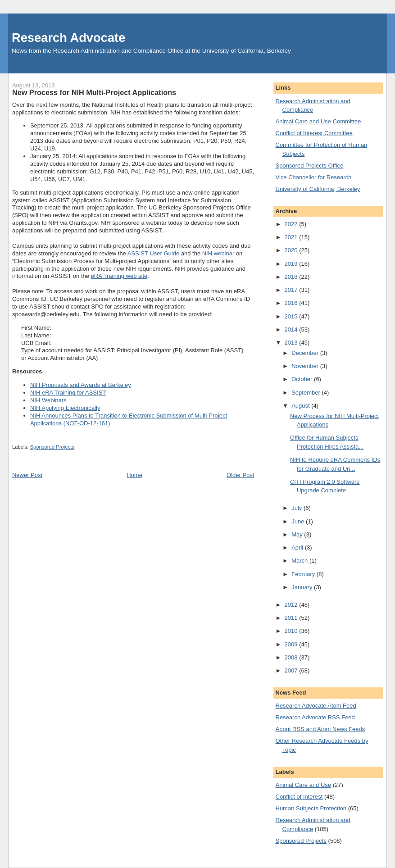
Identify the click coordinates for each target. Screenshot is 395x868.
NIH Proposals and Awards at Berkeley (81, 385)
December (306, 353)
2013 (292, 343)
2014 (292, 329)
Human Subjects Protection (311, 808)
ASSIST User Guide (153, 253)
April (298, 548)
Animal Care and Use (304, 785)
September (306, 393)
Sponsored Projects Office (310, 166)
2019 (292, 264)
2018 (292, 277)
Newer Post (27, 475)
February (304, 574)
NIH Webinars (48, 400)
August (301, 406)
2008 (292, 657)
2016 (292, 303)
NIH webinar (218, 253)
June (299, 521)
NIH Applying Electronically (65, 408)
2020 (292, 250)
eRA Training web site (119, 276)
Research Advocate (68, 38)
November (306, 366)
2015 (292, 316)
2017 (292, 290)
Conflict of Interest (299, 797)
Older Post (240, 475)
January (303, 587)
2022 (292, 224)
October (303, 379)
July (297, 508)
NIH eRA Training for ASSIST (68, 393)
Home (134, 475)
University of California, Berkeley (318, 189)
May (298, 534)
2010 (292, 631)
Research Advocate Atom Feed (316, 706)
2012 (292, 605)
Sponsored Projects (52, 447)
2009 (292, 644)
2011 (292, 618)
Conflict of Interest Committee (314, 133)
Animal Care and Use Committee (318, 121)
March (300, 561)
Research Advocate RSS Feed (315, 717)
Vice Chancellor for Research (314, 177)
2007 (292, 670)
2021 (292, 237)
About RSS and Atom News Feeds (320, 729)
